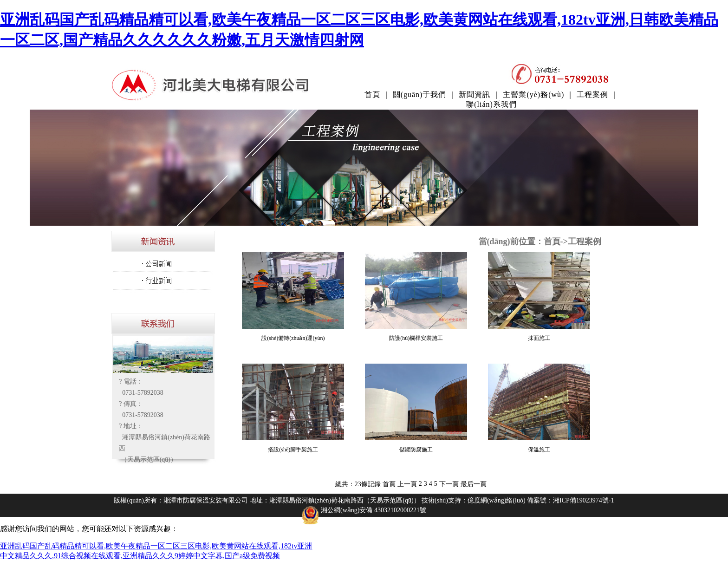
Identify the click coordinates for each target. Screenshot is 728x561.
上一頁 (407, 484)
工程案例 (592, 95)
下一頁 (449, 484)
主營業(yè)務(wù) (533, 95)
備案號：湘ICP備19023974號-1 (570, 500)
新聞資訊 (474, 95)
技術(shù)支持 (441, 500)
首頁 (372, 95)
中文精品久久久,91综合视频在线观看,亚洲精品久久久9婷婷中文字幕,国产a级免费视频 (140, 556)
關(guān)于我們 (420, 95)
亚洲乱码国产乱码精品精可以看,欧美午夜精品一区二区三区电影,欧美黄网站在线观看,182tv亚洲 (156, 546)
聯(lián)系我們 (491, 104)
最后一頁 (474, 484)
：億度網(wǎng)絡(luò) (493, 500)
